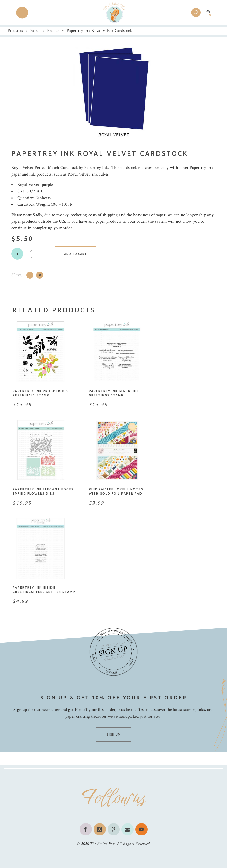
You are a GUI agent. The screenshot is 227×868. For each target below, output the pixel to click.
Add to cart (75, 254)
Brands (53, 31)
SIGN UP (113, 734)
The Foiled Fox (102, 844)
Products (15, 31)
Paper (35, 31)
